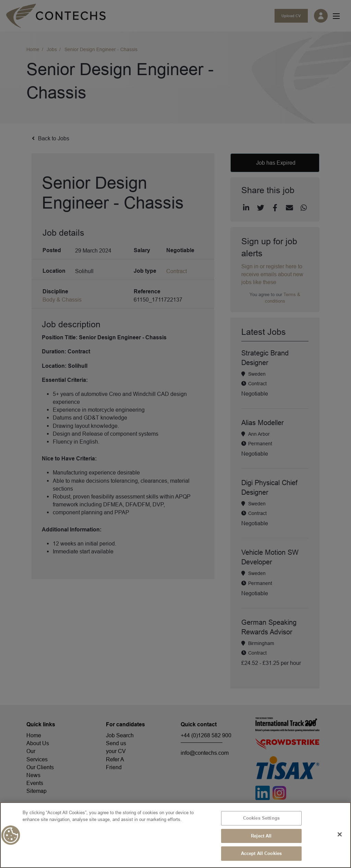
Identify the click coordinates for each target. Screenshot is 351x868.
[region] (175, 835)
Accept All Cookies (261, 853)
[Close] (340, 834)
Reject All (261, 836)
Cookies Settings (261, 818)
